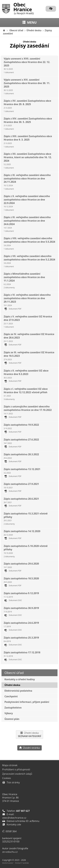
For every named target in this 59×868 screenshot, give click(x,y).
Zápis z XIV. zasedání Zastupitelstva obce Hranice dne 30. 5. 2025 (28, 124)
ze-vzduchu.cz (10, 852)
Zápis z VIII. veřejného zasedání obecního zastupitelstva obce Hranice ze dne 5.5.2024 (29, 243)
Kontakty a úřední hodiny (20, 679)
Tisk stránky (11, 782)
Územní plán (12, 719)
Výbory (9, 713)
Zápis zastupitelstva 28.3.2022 (21, 458)
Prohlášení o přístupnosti (16, 769)
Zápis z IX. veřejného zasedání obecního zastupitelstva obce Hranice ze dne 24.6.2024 (27, 224)
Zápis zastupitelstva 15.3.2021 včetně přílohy (26, 519)
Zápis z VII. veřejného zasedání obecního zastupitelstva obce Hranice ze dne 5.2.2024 (29, 261)
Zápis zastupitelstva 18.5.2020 (21, 582)
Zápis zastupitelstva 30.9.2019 (21, 611)
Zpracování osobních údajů (17, 774)
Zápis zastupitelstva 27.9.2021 (21, 487)
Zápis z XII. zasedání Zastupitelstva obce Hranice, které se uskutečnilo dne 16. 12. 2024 (28, 161)
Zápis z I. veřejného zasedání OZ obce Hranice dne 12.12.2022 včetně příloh (26, 394)
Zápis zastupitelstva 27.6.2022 (21, 443)
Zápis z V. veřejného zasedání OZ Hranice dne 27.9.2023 (28, 322)
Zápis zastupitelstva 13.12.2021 (22, 472)
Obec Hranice (24, 8)
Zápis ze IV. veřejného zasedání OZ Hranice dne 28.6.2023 (29, 339)
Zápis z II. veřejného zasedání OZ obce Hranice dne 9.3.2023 (26, 376)
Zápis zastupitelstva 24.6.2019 (21, 626)
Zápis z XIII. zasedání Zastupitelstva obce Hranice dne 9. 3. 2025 (28, 141)
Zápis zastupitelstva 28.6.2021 (21, 502)
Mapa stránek (10, 765)
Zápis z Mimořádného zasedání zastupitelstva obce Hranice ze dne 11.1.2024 (24, 280)
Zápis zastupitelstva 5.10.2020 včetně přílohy (26, 551)
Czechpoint (11, 696)
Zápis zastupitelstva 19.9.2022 (21, 428)
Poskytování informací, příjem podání (27, 702)
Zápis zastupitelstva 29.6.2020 (21, 567)
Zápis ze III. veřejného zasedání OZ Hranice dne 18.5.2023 (29, 357)
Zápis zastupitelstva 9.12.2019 (21, 597)
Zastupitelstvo (13, 708)
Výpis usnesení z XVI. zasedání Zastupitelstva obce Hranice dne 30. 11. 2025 (27, 86)
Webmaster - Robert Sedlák (16, 863)
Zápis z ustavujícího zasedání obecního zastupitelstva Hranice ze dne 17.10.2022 (28, 412)
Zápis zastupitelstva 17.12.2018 (22, 656)
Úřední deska (34, 30)
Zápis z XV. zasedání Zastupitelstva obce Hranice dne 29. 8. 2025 (27, 106)
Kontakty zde (14, 824)
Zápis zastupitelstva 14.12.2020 (22, 535)
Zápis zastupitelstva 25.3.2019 (21, 641)
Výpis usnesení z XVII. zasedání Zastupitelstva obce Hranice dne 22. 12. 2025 (27, 65)
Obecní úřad (16, 30)
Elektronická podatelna (18, 691)
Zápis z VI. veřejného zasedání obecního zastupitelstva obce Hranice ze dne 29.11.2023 (27, 302)
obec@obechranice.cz (14, 818)
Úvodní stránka (29, 748)
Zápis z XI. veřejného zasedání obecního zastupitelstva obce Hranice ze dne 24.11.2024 (27, 182)
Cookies (7, 778)
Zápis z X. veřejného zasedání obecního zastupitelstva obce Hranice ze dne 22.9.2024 (27, 203)
